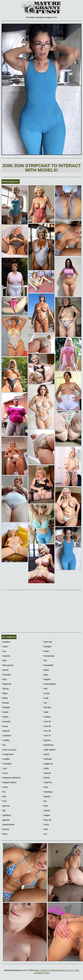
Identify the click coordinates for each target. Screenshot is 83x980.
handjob (47, 647)
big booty (6, 684)
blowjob (6, 707)
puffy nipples (49, 750)
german (6, 806)
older (46, 712)
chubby (6, 740)
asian (5, 647)
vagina (46, 815)
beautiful (6, 675)
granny (5, 829)
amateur (6, 642)
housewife (48, 665)
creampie (6, 764)
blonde (5, 703)
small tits (47, 782)
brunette (6, 722)
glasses (6, 820)
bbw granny (7, 665)
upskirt (46, 811)
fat (3, 792)
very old (47, 820)
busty (5, 726)
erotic (5, 787)
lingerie (47, 679)
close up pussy (9, 750)
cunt (4, 768)
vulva (46, 825)
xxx (45, 834)
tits (45, 801)
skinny (46, 778)
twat (45, 806)
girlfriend (6, 815)
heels (46, 651)
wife (45, 829)
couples (6, 759)
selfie (46, 768)
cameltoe (6, 736)
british (5, 717)
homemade (48, 656)
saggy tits (48, 764)
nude (46, 698)
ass (4, 651)
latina (46, 670)
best (4, 679)
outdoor (47, 717)
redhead (47, 759)
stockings (48, 792)
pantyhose (48, 745)
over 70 (47, 736)
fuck (4, 801)
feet (4, 797)
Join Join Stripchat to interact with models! (42, 168)
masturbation (49, 684)
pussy (46, 754)
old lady (47, 707)
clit (3, 745)
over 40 (47, 722)
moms (46, 693)
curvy (5, 773)
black (5, 698)
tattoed (46, 797)
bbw (4, 661)
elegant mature (9, 782)
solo (45, 787)
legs (45, 675)
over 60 (47, 731)
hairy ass (47, 642)
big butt (6, 731)
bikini (4, 693)
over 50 (47, 726)
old (45, 703)
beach (5, 670)
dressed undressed (11, 778)
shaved (47, 773)
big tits (5, 689)
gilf (3, 811)
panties (47, 740)
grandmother (8, 825)
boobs (5, 712)
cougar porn (8, 754)
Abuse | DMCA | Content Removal (49, 970)
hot (45, 661)
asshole (6, 656)
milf (45, 689)
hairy (4, 834)
